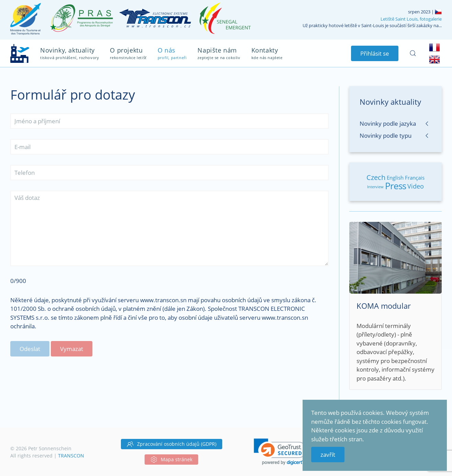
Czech (376, 177)
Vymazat (72, 349)
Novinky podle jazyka (388, 123)
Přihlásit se (375, 53)
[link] (280, 452)
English (395, 178)
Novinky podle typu (386, 135)
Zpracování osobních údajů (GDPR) (172, 444)
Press (395, 186)
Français (415, 178)
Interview (375, 187)
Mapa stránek (171, 460)
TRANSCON (71, 456)
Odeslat (30, 349)
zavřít (328, 455)
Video (416, 186)
